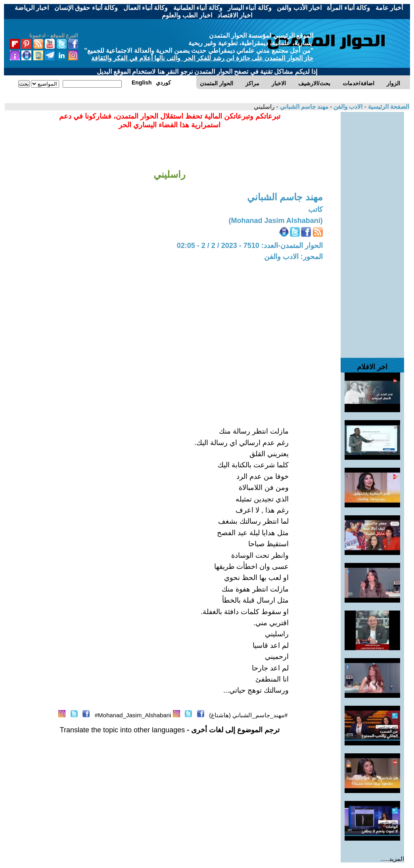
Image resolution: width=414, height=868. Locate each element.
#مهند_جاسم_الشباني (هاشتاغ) (248, 715)
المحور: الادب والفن (293, 257)
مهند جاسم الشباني (303, 107)
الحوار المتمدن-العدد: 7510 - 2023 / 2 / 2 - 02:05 (250, 246)
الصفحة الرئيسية (388, 107)
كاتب (315, 209)
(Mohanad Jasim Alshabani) (275, 221)
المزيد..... (392, 859)
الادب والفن (347, 107)
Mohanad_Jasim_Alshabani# (133, 715)
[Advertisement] (372, 231)
